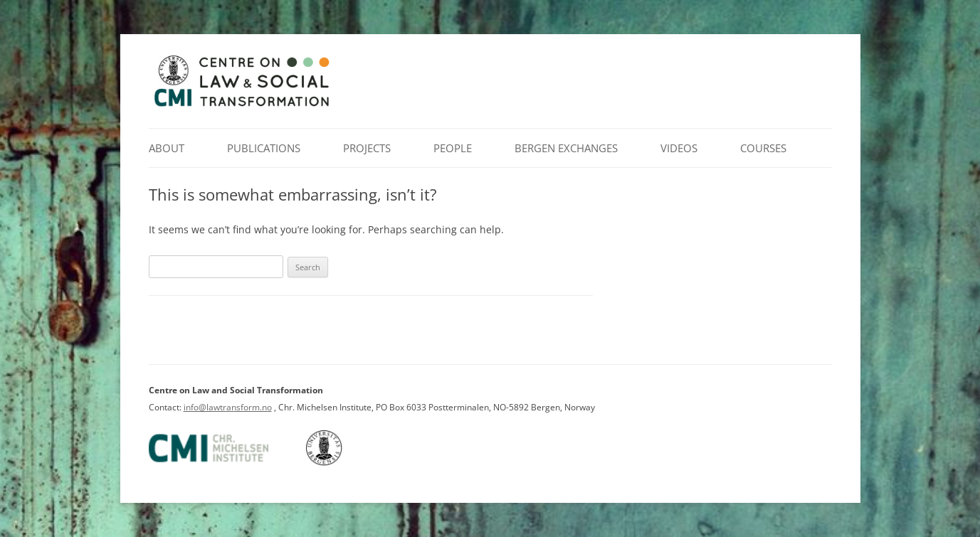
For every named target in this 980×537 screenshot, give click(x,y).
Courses (763, 148)
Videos (679, 148)
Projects (367, 148)
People (453, 148)
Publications (264, 148)
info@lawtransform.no (228, 407)
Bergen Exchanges (566, 148)
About (167, 148)
